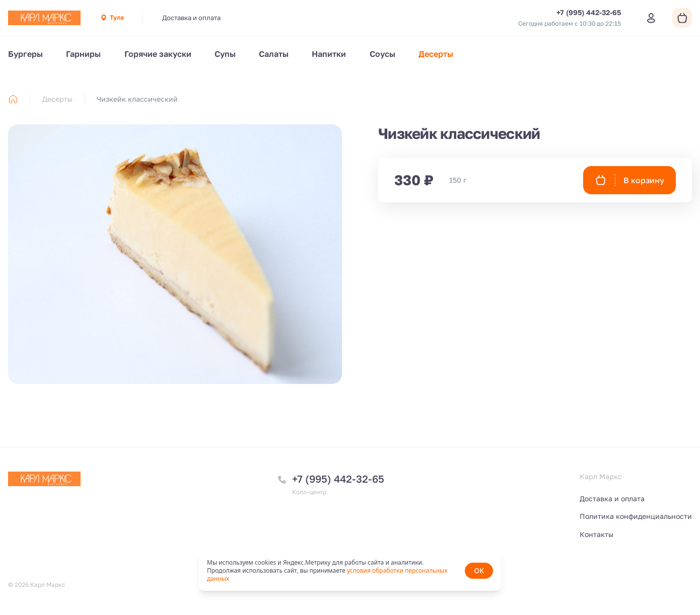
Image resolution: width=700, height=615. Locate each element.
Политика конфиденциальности (636, 516)
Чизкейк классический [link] (137, 99)
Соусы (382, 54)
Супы (225, 54)
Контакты (597, 534)
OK (479, 570)
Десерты (436, 54)
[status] (350, 571)
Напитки (329, 54)
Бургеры (25, 54)
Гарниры (83, 54)
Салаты (274, 54)
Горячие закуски (158, 54)
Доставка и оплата (191, 18)
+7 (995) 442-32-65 (338, 479)
